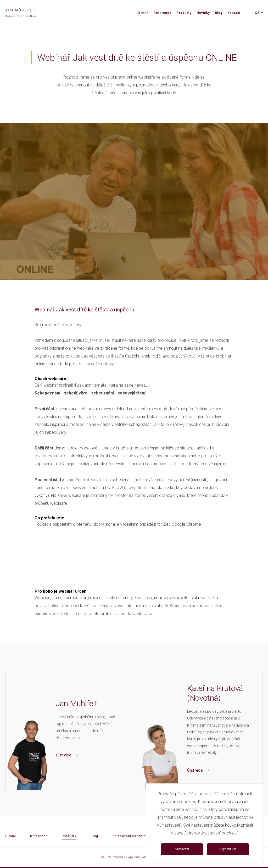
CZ (257, 13)
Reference (163, 13)
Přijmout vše (228, 849)
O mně (143, 13)
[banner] (21, 13)
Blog (219, 13)
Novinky (203, 13)
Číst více (67, 755)
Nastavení (182, 849)
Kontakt (234, 13)
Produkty (184, 13)
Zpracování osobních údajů (135, 836)
